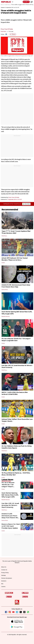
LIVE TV (26, 2)
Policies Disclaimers (7, 578)
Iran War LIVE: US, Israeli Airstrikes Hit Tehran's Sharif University (17, 366)
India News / (8, 5)
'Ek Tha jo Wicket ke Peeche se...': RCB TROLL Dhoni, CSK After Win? (16, 474)
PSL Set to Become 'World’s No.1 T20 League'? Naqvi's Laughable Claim (16, 340)
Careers (3, 587)
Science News (5, 290)
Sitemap (3, 575)
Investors (4, 581)
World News (4, 236)
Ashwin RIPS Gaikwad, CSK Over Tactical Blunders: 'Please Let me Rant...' (15, 259)
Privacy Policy (5, 573)
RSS (2, 584)
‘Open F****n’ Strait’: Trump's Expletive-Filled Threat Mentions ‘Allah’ (16, 232)
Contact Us (4, 570)
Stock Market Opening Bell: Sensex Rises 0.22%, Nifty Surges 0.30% (17, 313)
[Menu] (32, 2)
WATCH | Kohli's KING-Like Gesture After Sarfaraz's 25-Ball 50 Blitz (15, 393)
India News (3, 31)
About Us (4, 567)
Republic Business (6, 316)
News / (3, 5)
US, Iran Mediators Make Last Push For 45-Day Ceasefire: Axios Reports (17, 447)
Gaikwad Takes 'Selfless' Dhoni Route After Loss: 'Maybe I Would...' (17, 420)
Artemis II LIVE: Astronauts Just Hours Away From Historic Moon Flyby (16, 286)
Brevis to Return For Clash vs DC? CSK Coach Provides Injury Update (11, 526)
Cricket (3, 263)
